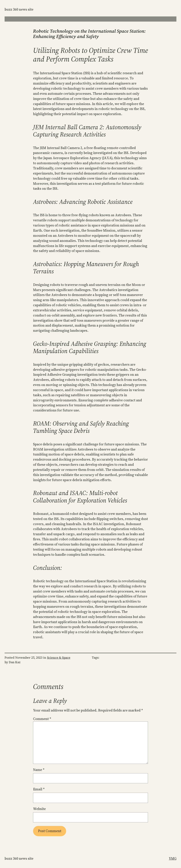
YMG (173, 858)
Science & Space (59, 658)
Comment (42, 719)
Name (39, 770)
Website (39, 809)
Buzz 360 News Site (19, 9)
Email (39, 789)
